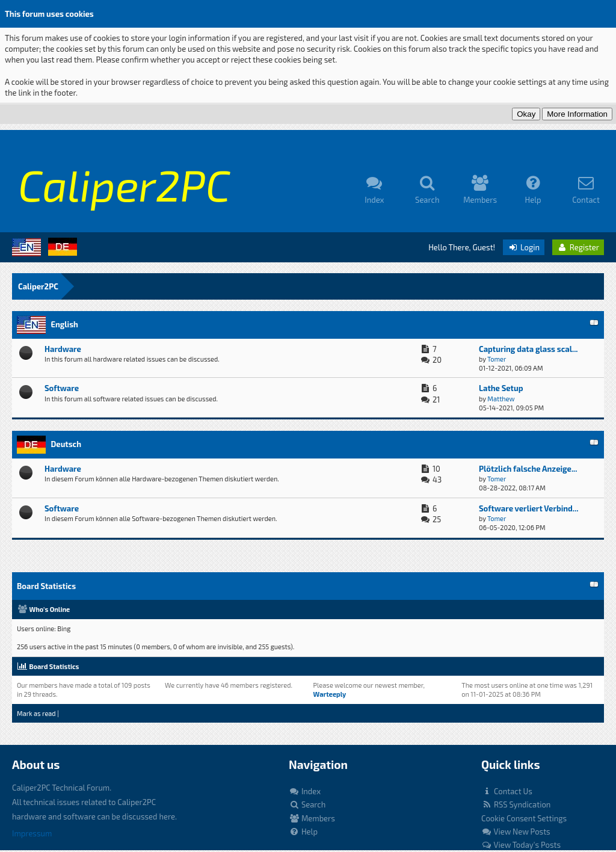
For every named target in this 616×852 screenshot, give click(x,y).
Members (312, 818)
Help (303, 832)
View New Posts (516, 832)
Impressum (32, 833)
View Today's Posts (521, 845)
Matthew (501, 399)
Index (305, 791)
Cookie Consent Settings (524, 818)
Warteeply (330, 694)
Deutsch (66, 444)
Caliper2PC (38, 286)
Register (578, 247)
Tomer (497, 359)
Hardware (63, 349)
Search (307, 804)
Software (62, 388)
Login (524, 247)
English (64, 324)
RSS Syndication (516, 804)
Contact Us (507, 791)
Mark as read (36, 713)
